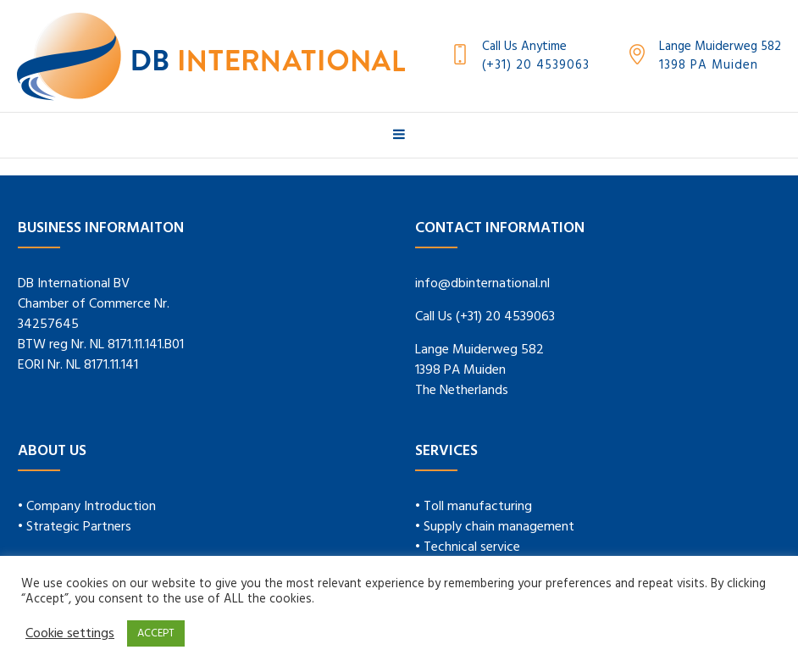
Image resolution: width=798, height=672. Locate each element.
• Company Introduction (87, 507)
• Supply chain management (495, 527)
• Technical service (468, 547)
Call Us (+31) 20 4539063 (485, 317)
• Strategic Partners (75, 527)
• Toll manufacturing (474, 507)
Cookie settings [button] (70, 634)
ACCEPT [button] (156, 633)
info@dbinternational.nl (482, 284)
